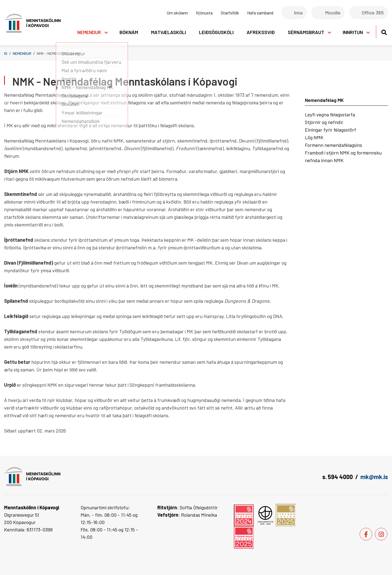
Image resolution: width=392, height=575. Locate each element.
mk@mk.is (374, 477)
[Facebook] (366, 534)
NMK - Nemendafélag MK (58, 53)
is (6, 53)
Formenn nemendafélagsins (333, 145)
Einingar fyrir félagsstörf (330, 130)
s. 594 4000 (338, 477)
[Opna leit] (384, 31)
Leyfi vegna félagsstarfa (330, 114)
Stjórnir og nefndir (324, 122)
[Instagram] (381, 534)
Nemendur (22, 53)
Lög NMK (314, 137)
